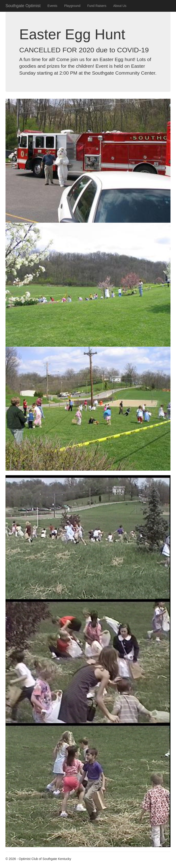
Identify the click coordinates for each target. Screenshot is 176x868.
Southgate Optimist (23, 6)
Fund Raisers (97, 6)
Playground (72, 6)
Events (52, 6)
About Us (120, 6)
